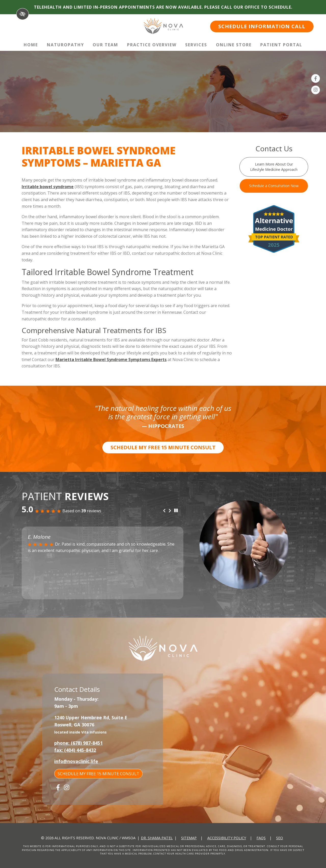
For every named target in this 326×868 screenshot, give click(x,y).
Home (31, 45)
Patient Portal (281, 45)
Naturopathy (65, 45)
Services (196, 45)
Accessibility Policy (227, 838)
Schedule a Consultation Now (274, 186)
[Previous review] (164, 511)
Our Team (105, 45)
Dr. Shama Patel (157, 838)
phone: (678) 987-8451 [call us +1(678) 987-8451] (78, 743)
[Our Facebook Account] (316, 79)
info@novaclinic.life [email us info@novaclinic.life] (76, 761)
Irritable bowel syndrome (48, 187)
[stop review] (176, 511)
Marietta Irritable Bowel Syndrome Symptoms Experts (111, 360)
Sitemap (189, 838)
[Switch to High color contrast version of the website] (23, 14)
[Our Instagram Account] (316, 91)
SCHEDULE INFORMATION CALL (262, 26)
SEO (280, 838)
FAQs (261, 838)
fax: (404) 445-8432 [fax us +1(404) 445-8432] (75, 750)
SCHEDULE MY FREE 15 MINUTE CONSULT (163, 447)
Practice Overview (152, 45)
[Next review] (170, 511)
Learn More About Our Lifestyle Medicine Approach (274, 167)
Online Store (234, 45)
